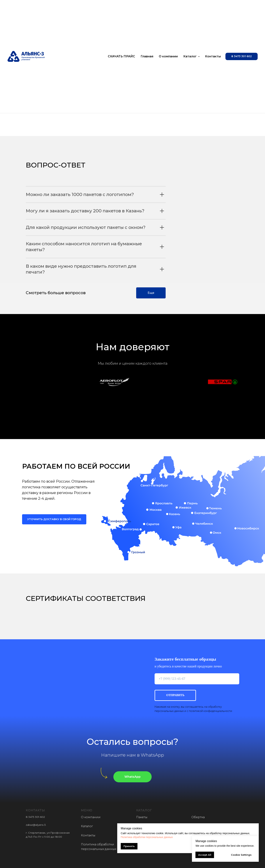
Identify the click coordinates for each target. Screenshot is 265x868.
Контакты (213, 56)
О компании (168, 56)
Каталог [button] (190, 56)
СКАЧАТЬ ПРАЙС (121, 56)
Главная (147, 56)
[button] (242, 56)
